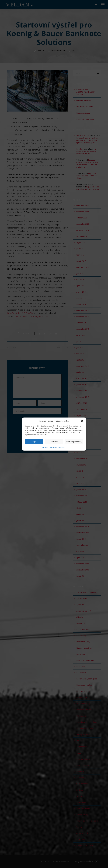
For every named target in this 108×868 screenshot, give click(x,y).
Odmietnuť (54, 442)
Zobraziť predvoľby (74, 442)
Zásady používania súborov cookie (53, 447)
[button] (82, 421)
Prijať (34, 442)
